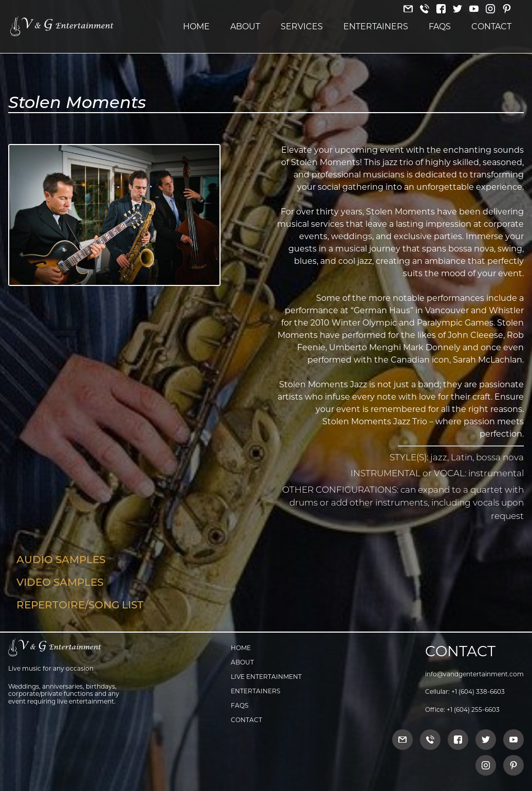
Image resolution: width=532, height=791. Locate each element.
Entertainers (376, 26)
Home (196, 26)
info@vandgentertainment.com (474, 674)
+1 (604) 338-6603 (478, 691)
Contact (491, 26)
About (245, 26)
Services (302, 26)
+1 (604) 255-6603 (473, 709)
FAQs (440, 26)
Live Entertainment (266, 677)
